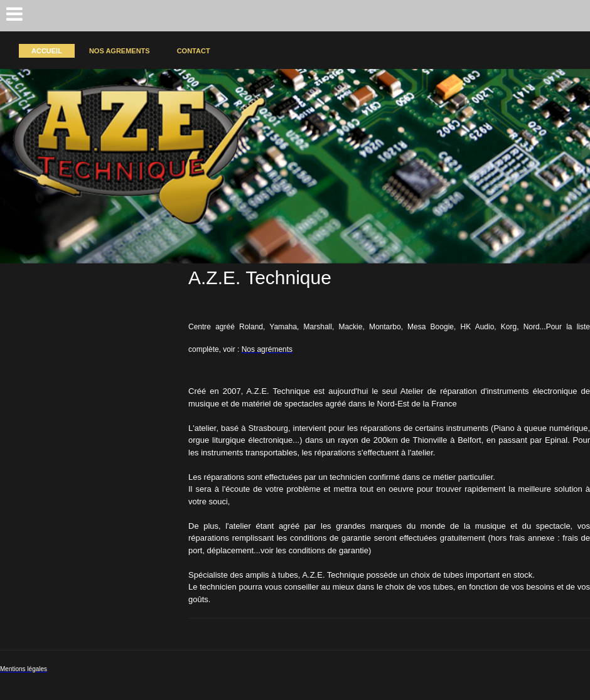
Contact (194, 51)
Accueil (47, 51)
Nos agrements (120, 51)
